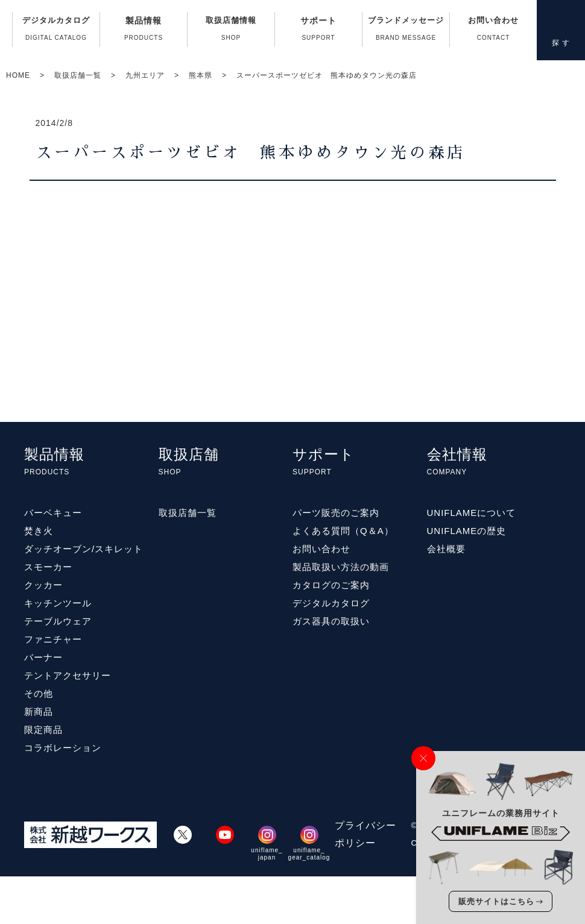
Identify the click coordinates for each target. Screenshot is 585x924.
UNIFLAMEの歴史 (467, 531)
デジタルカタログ (56, 31)
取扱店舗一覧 (78, 75)
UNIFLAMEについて (472, 513)
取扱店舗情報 (231, 31)
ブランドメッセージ (406, 31)
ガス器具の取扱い (331, 621)
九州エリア (145, 75)
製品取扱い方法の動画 (341, 567)
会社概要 (446, 549)
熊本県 (201, 75)
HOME (18, 75)
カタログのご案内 (331, 585)
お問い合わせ (493, 31)
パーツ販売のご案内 (336, 513)
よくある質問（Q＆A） (343, 531)
